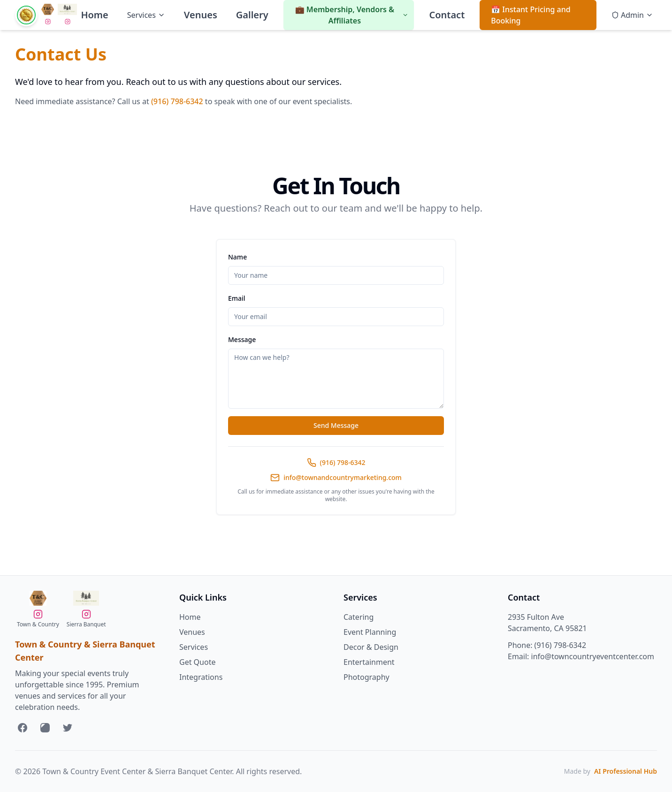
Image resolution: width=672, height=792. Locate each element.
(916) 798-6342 (177, 101)
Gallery (252, 15)
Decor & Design (371, 647)
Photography (367, 677)
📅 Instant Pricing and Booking (531, 15)
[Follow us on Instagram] (45, 728)
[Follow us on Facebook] (23, 728)
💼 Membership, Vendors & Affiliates (352, 15)
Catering (359, 617)
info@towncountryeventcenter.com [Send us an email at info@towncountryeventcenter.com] (593, 656)
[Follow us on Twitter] (68, 728)
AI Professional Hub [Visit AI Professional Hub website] (626, 771)
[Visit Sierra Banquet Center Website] (67, 9)
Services (146, 15)
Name (237, 257)
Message (242, 339)
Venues (201, 15)
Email (237, 298)
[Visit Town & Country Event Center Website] (48, 9)
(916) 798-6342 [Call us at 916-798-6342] (560, 645)
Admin (632, 15)
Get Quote (197, 662)
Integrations (201, 677)
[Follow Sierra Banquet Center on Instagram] (48, 22)
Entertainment (369, 662)
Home (94, 15)
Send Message (336, 425)
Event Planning (370, 632)
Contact (447, 15)
